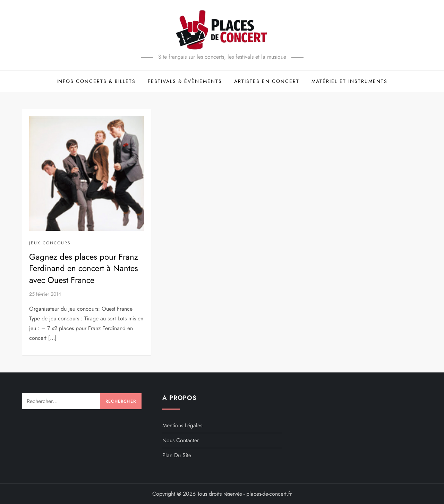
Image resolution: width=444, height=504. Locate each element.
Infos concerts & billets (96, 81)
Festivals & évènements (185, 81)
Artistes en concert (267, 81)
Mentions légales (182, 425)
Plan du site (177, 455)
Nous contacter (181, 440)
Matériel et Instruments (349, 81)
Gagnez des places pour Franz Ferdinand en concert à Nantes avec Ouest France (84, 268)
